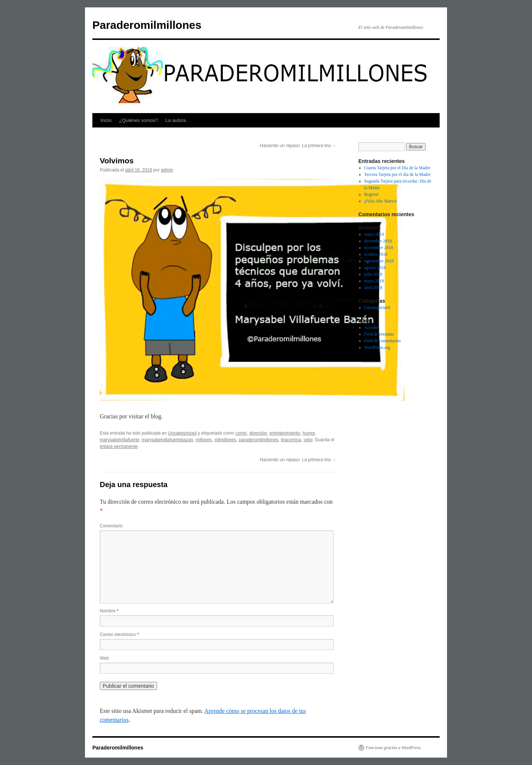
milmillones (225, 440)
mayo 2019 (374, 234)
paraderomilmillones (258, 440)
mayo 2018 (374, 281)
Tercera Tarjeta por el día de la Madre (398, 174)
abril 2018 (373, 288)
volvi (308, 440)
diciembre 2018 (378, 241)
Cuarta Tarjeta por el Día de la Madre (397, 168)
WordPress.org (377, 347)
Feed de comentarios (383, 341)
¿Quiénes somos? (139, 120)
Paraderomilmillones (147, 25)
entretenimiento (285, 433)
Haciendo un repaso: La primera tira (298, 146)
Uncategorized (182, 433)
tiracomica (291, 440)
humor (309, 433)
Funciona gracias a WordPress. (394, 748)
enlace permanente (119, 446)
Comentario (111, 526)
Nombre (109, 611)
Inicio (106, 120)
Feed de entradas (379, 334)
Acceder (372, 327)
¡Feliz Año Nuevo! (381, 201)
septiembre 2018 (379, 261)
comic (241, 433)
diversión (258, 433)
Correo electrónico (119, 635)
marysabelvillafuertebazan (167, 440)
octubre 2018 (376, 254)
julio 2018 (373, 274)
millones (204, 440)
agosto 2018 (375, 268)
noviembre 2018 (379, 248)
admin (167, 170)
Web (104, 658)
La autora (176, 120)
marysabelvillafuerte (120, 440)
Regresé (371, 194)
